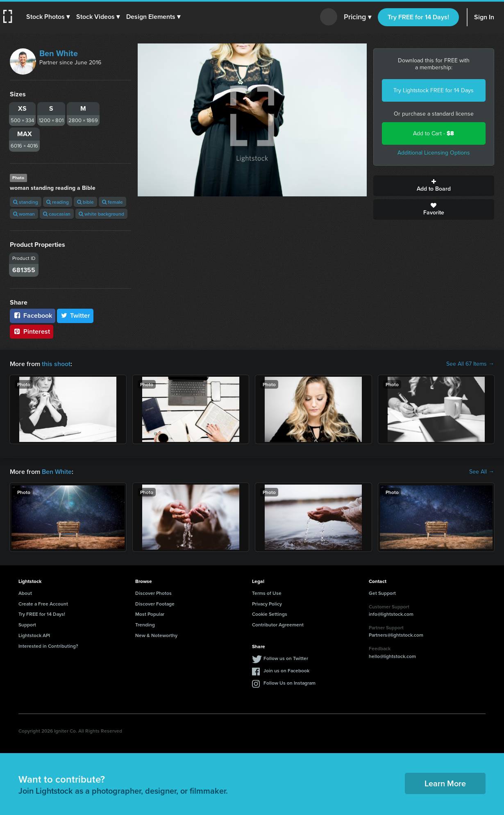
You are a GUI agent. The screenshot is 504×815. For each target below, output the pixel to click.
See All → (482, 472)
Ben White (59, 53)
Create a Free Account (43, 604)
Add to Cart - (434, 133)
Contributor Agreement (278, 625)
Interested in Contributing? (48, 646)
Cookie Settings (270, 614)
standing (26, 202)
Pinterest (32, 331)
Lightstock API (34, 635)
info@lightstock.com (391, 614)
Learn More (445, 783)
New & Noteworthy (156, 635)
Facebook (33, 315)
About (25, 593)
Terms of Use (267, 593)
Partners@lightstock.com (396, 635)
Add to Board (434, 186)
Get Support (382, 593)
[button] (48, 17)
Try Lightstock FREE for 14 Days (434, 90)
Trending (145, 625)
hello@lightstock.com (392, 656)
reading (58, 202)
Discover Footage (155, 604)
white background (101, 214)
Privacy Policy (267, 604)
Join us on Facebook (286, 670)
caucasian (57, 214)
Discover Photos (153, 593)
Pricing (358, 17)
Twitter (75, 315)
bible (85, 202)
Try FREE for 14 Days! (418, 17)
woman (24, 214)
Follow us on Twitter (286, 658)
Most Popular (150, 614)
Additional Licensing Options (434, 153)
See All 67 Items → (470, 364)
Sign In (484, 17)
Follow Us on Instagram (289, 683)
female (112, 202)
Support (27, 625)
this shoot (56, 364)
